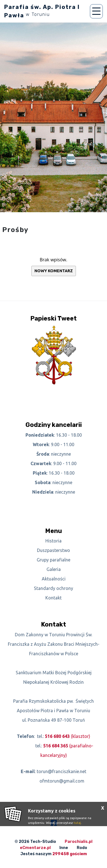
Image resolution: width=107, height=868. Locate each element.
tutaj (77, 823)
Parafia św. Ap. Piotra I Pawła (42, 11)
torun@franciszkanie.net (61, 771)
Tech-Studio (43, 842)
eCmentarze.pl (35, 848)
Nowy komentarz (54, 271)
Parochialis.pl (79, 842)
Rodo (82, 848)
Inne (64, 848)
